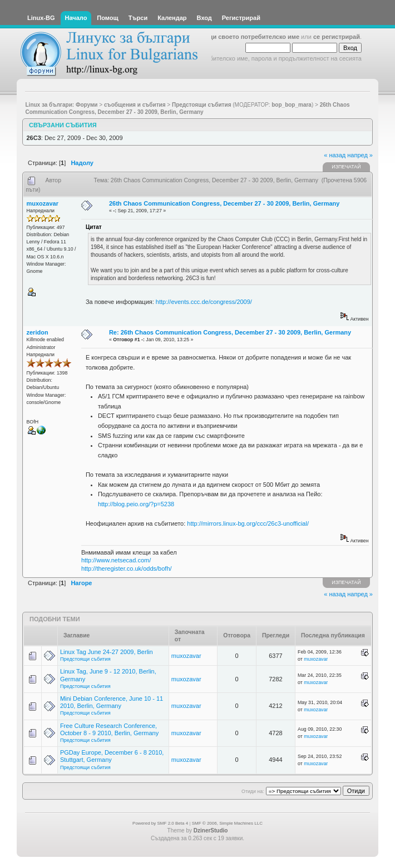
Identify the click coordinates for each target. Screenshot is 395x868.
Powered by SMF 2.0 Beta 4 (160, 823)
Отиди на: (253, 791)
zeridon (38, 332)
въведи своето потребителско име (246, 37)
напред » (360, 155)
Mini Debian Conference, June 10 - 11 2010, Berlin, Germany (112, 702)
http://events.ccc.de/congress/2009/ (204, 302)
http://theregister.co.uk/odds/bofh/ (127, 568)
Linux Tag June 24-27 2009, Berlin (107, 652)
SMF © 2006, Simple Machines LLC (227, 823)
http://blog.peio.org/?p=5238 (136, 504)
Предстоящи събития (85, 659)
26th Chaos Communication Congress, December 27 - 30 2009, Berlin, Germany (224, 203)
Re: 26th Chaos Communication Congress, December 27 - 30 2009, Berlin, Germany (230, 332)
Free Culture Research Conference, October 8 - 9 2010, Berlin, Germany (109, 729)
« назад (335, 155)
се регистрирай (337, 37)
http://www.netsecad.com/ (116, 560)
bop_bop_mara (292, 105)
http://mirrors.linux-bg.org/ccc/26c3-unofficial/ (248, 523)
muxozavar (43, 203)
